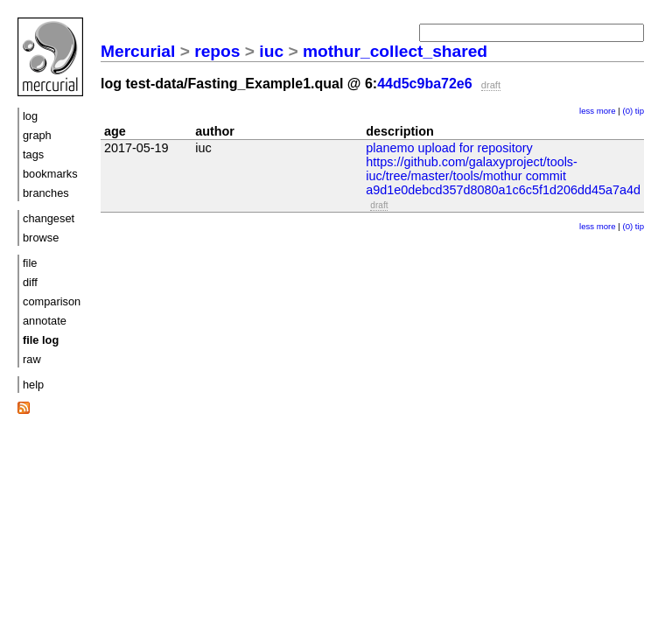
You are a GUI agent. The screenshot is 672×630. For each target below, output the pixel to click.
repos (217, 51)
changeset (49, 218)
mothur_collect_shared (395, 51)
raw (32, 359)
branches (46, 193)
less (587, 111)
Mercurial (138, 51)
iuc (271, 51)
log (30, 116)
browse (41, 238)
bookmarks (50, 174)
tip (640, 111)
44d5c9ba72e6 (425, 84)
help (33, 385)
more (606, 111)
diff (30, 282)
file (30, 263)
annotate (45, 321)
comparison (52, 301)
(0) (627, 111)
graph (37, 135)
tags (33, 154)
